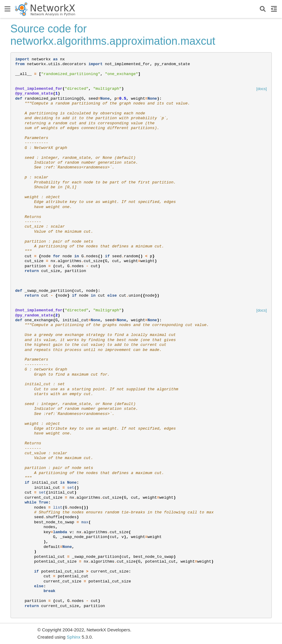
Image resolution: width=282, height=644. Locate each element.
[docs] (262, 89)
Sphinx (74, 637)
